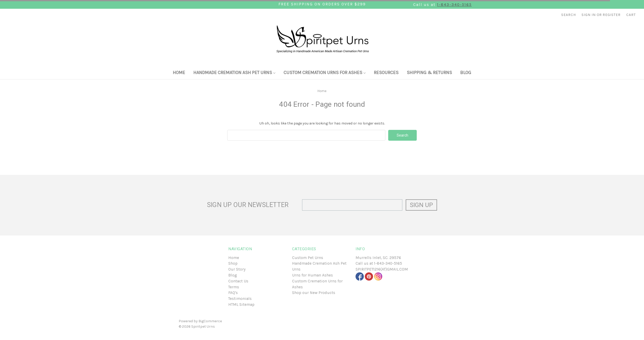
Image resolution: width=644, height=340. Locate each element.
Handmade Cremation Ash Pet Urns (234, 73)
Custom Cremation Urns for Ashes (325, 73)
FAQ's (233, 293)
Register (612, 15)
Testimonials (240, 299)
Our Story (237, 269)
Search (569, 15)
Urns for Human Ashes (312, 275)
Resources (386, 73)
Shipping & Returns (429, 73)
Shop (233, 263)
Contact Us (238, 281)
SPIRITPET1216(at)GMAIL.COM (382, 269)
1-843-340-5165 (454, 5)
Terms (234, 287)
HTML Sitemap (241, 305)
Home (179, 73)
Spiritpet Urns (203, 326)
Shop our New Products (314, 293)
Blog (466, 73)
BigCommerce (210, 321)
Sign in (589, 15)
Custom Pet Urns (308, 258)
